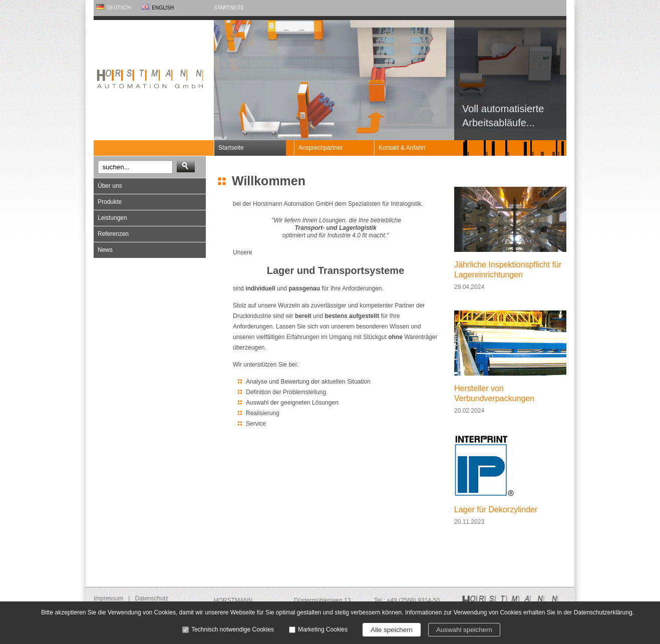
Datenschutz (151, 598)
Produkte (110, 202)
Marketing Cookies (323, 629)
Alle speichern (392, 630)
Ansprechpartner (321, 148)
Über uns (110, 186)
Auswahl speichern (464, 630)
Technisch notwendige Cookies (233, 629)
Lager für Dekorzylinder (496, 510)
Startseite (229, 8)
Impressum (108, 598)
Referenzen (113, 234)
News (105, 250)
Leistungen (112, 218)
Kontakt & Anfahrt (402, 148)
